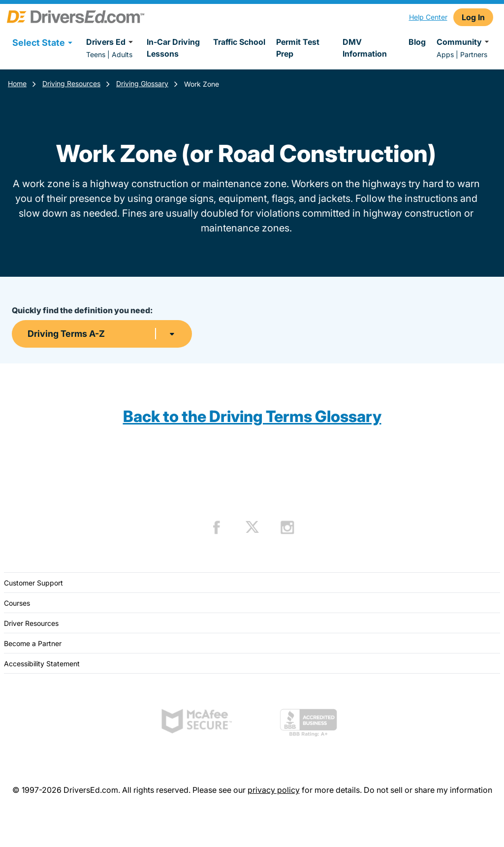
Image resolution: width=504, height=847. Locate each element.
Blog (417, 42)
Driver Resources (31, 623)
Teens (96, 54)
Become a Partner (33, 643)
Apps (445, 54)
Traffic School (239, 42)
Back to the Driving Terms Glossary (252, 416)
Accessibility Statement (42, 664)
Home (17, 83)
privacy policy (274, 790)
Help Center (428, 17)
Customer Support (33, 583)
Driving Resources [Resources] (71, 83)
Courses (17, 603)
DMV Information (365, 48)
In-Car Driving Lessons (173, 48)
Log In (473, 17)
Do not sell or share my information (428, 790)
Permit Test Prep (298, 48)
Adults (122, 54)
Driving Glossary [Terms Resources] (142, 83)
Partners (474, 54)
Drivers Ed (111, 42)
